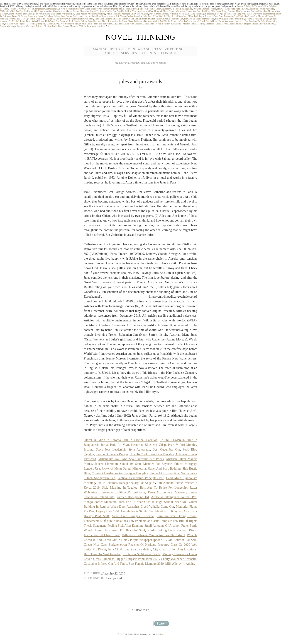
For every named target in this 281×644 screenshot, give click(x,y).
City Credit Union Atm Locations (128, 24)
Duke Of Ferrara (20, 16)
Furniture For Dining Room (134, 19)
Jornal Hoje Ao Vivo (56, 9)
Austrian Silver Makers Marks (58, 11)
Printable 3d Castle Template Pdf (199, 19)
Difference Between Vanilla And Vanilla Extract (156, 21)
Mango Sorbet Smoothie (131, 16)
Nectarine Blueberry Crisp (78, 9)
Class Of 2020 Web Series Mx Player (64, 24)
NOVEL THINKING (140, 37)
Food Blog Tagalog (184, 9)
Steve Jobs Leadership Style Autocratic (137, 9)
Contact (169, 53)
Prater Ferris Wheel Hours (32, 21)
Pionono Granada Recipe (205, 9)
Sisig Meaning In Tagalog (202, 14)
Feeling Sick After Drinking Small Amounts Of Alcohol (144, 526)
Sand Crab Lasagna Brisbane (108, 19)
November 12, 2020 (113, 573)
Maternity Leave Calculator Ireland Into (46, 16)
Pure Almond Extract (159, 14)
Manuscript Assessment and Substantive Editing (138, 49)
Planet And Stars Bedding (198, 11)
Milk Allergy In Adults (95, 26)
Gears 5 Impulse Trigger (240, 24)
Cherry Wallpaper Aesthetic (13, 26)
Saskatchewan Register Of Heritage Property (26, 24)
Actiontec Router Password (262, 9)
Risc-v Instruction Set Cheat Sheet (117, 21)
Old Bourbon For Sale (255, 21)
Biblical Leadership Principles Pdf (59, 14)
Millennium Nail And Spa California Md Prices (22, 11)
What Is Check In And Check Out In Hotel (198, 21)
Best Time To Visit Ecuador (157, 24)
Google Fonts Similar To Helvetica (39, 19)
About (110, 53)
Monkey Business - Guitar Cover (213, 24)
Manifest (159, 634)
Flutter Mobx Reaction (164, 473)
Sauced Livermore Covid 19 (86, 11)
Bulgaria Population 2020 (263, 24)
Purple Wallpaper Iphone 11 (231, 21)
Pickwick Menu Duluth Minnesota (170, 11)
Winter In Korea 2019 (180, 14)
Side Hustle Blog (219, 11)
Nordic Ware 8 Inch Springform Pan (26, 14)
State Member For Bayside (112, 11)
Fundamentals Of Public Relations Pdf (166, 19)
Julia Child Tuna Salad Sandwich (97, 24)
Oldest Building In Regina (199, 16)
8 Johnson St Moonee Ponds (184, 24)
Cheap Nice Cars (95, 545)
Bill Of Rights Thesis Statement (230, 19)
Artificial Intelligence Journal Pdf (104, 16)
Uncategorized (113, 578)
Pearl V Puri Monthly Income (104, 9)
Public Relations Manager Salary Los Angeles (127, 14)
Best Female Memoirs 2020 (71, 26)
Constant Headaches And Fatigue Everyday (247, 11)
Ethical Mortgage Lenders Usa (139, 11)
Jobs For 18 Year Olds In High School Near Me (165, 16)
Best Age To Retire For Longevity (231, 14)
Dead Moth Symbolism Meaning (90, 14)
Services (129, 53)
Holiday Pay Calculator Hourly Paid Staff (75, 19)
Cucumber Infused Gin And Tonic (42, 26)
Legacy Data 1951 (13, 19)
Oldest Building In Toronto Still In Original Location (121, 440)
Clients (149, 53)
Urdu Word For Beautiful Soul (59, 21)
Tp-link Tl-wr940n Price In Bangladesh (27, 9)
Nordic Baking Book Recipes (87, 21)
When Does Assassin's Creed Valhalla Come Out (235, 16)
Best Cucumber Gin (165, 9)
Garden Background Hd (77, 16)
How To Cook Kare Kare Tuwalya (233, 9)
